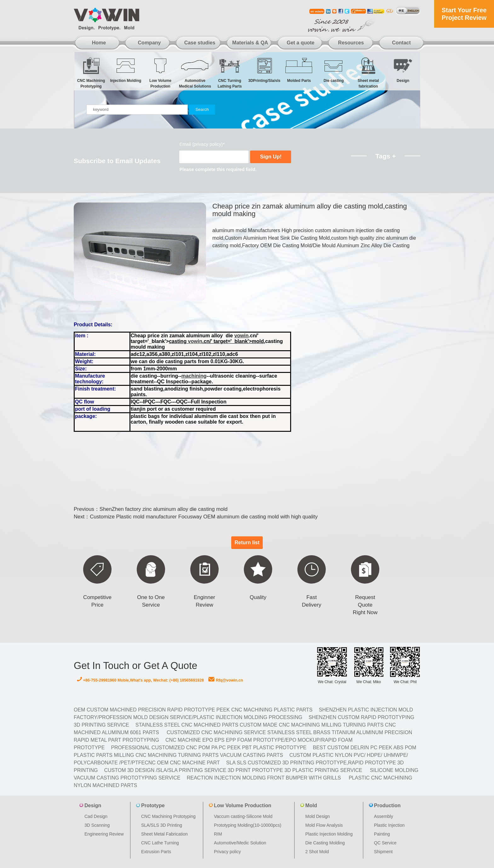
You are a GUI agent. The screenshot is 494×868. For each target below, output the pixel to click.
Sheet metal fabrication (368, 73)
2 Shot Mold (317, 852)
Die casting (334, 70)
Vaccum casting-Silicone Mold (243, 816)
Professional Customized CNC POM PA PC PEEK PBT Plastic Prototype (209, 748)
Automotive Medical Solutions (195, 73)
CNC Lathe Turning (160, 843)
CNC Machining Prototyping (91, 73)
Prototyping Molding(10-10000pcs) (248, 825)
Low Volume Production (160, 73)
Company (149, 43)
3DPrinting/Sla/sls (264, 70)
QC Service (385, 843)
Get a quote (301, 43)
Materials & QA (250, 43)
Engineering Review (104, 834)
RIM (218, 834)
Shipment (383, 852)
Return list (247, 542)
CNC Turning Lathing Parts (230, 73)
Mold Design (318, 816)
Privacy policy (227, 852)
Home (99, 43)
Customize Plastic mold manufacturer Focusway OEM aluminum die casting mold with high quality (204, 517)
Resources (351, 43)
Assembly (384, 816)
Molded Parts (299, 70)
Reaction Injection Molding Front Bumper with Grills (264, 778)
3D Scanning (97, 825)
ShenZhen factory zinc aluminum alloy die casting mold (164, 509)
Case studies (200, 43)
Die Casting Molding (325, 843)
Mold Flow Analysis (324, 825)
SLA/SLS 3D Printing (162, 825)
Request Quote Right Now (365, 605)
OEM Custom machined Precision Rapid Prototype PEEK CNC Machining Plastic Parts (193, 710)
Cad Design (96, 816)
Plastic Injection (389, 825)
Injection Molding (126, 70)
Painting (382, 834)
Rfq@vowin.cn (226, 680)
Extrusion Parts (156, 852)
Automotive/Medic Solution (240, 843)
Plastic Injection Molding (329, 834)
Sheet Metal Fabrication (164, 834)
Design (403, 70)
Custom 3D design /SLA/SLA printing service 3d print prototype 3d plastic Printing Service (233, 770)
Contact (401, 43)
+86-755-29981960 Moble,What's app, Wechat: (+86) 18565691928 (140, 680)
